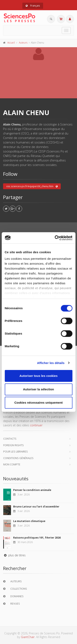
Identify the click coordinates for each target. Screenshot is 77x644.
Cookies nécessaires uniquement (39, 403)
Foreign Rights (14, 445)
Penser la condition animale (32, 490)
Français (33, 6)
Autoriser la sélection (38, 389)
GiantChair (28, 637)
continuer (36, 425)
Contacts (10, 439)
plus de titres (14, 555)
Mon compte (12, 464)
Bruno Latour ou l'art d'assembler (36, 506)
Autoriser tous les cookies (39, 376)
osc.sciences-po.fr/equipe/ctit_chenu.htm (32, 186)
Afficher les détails (51, 363)
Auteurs (23, 43)
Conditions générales (18, 458)
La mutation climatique (29, 521)
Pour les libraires (16, 451)
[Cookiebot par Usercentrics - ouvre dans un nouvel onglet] (55, 238)
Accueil (11, 43)
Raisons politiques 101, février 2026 (37, 538)
